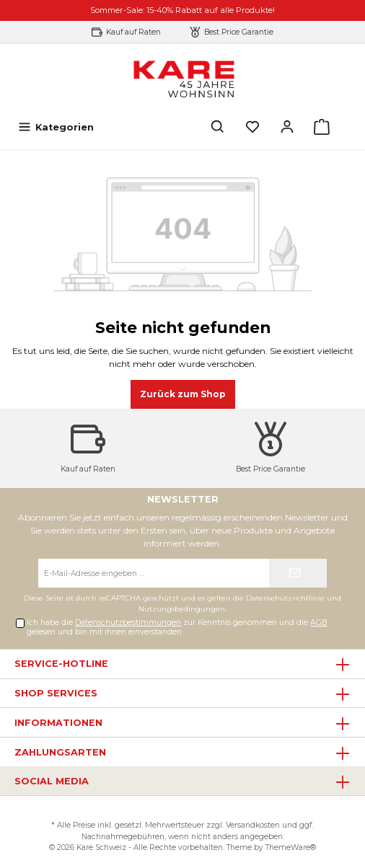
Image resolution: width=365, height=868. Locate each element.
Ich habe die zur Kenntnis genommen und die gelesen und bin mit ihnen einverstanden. (177, 627)
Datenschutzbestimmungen (128, 623)
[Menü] (55, 127)
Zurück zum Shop (183, 394)
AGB (318, 623)
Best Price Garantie (239, 32)
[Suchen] (218, 127)
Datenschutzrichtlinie (285, 598)
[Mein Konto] (287, 127)
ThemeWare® (291, 847)
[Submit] (298, 573)
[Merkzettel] (252, 127)
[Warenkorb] (322, 127)
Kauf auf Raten (133, 32)
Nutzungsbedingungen (182, 609)
